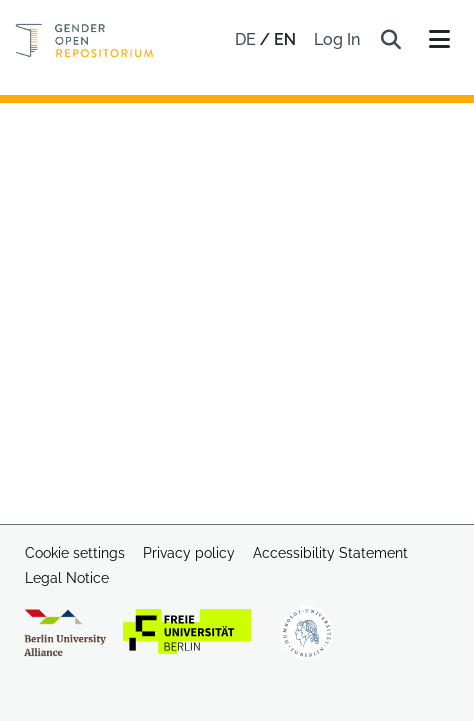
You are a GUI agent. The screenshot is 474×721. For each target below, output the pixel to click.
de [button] (247, 39)
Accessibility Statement (330, 553)
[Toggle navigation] (439, 40)
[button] (390, 40)
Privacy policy (189, 553)
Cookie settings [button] (75, 553)
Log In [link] (338, 39)
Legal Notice (67, 578)
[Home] (84, 40)
